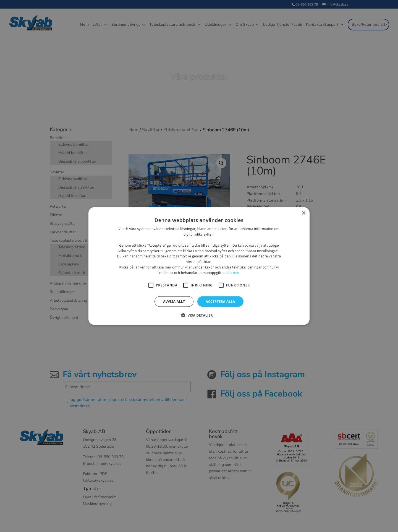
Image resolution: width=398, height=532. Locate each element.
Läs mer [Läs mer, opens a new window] (233, 272)
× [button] (303, 213)
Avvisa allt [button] (174, 301)
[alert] (199, 266)
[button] (199, 315)
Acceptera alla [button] (220, 301)
